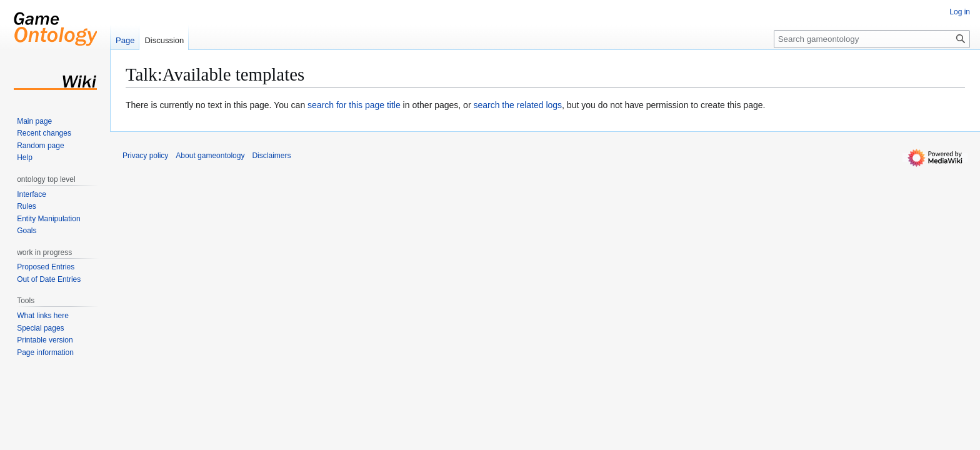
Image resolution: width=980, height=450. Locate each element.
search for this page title (354, 105)
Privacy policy (145, 156)
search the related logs (517, 105)
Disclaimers (271, 156)
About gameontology (210, 156)
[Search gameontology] (872, 39)
